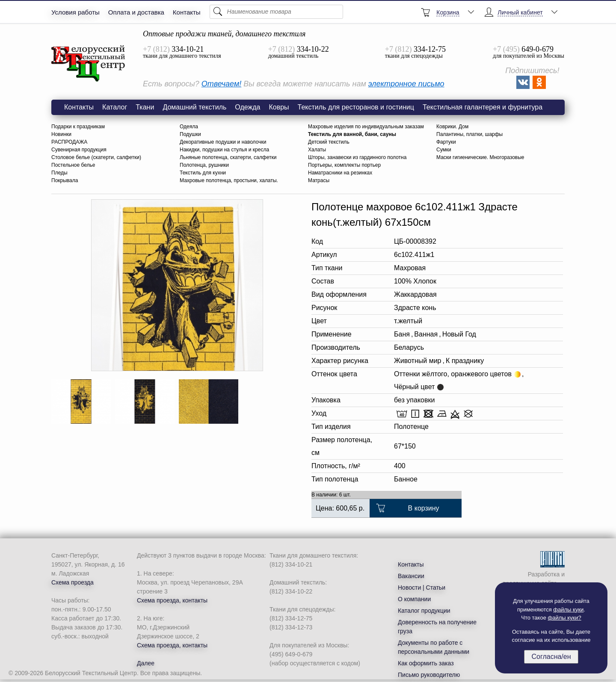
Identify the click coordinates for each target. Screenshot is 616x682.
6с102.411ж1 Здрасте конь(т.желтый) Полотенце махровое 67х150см (89, 64)
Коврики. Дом (452, 127)
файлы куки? (565, 618)
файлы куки (568, 610)
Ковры (279, 107)
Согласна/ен (551, 657)
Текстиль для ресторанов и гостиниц (356, 107)
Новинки (61, 134)
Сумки (444, 150)
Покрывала (65, 180)
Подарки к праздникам (78, 127)
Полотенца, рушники (204, 165)
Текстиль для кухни (203, 173)
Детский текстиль (329, 142)
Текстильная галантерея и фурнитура (483, 107)
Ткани (145, 107)
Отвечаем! (221, 84)
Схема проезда (73, 582)
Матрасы (319, 180)
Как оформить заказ (426, 663)
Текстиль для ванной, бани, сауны (352, 134)
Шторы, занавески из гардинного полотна (357, 157)
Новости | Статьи (422, 588)
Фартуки (446, 142)
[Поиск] (276, 12)
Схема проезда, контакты (172, 600)
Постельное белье (73, 165)
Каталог (115, 107)
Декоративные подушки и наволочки (223, 142)
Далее (146, 663)
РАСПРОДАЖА (69, 142)
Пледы (59, 173)
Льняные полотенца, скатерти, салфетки (228, 157)
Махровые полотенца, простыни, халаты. (229, 180)
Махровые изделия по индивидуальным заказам (366, 127)
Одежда (247, 107)
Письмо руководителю (429, 675)
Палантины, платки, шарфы (469, 134)
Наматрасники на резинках (340, 173)
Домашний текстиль (194, 107)
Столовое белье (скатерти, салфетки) (96, 157)
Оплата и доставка (136, 12)
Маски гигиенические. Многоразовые (480, 157)
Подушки (190, 134)
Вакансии (411, 576)
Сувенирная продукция (79, 150)
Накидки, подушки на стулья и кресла (224, 150)
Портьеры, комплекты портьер (344, 165)
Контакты (187, 12)
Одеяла (189, 127)
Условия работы (76, 12)
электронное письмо (406, 84)
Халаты (317, 150)
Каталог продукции (424, 611)
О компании (414, 599)
